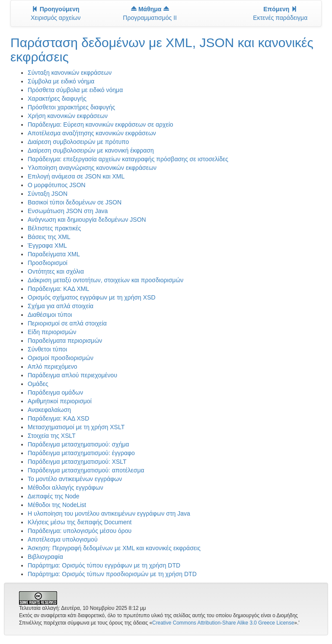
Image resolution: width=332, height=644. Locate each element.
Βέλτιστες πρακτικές (54, 228)
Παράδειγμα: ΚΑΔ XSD (58, 418)
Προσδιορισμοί (48, 263)
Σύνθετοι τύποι (47, 349)
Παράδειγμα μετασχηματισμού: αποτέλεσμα (86, 470)
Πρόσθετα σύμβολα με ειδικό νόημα (75, 90)
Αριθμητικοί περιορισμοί (60, 401)
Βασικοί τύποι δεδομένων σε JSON (75, 202)
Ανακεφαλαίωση (49, 410)
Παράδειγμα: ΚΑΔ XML (58, 289)
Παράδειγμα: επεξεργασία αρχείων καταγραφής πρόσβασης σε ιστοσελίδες (128, 159)
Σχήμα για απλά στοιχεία (61, 306)
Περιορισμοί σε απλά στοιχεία (67, 323)
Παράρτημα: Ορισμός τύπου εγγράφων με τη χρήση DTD (104, 565)
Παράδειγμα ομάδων (55, 392)
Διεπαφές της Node (54, 496)
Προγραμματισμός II (150, 13)
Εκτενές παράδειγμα (280, 13)
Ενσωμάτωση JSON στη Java (68, 211)
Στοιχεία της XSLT (52, 436)
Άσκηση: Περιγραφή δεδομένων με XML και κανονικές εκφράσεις (114, 548)
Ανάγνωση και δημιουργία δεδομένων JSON (87, 220)
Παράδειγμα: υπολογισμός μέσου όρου (80, 531)
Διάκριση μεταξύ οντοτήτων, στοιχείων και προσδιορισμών (105, 280)
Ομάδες (38, 384)
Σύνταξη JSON (48, 194)
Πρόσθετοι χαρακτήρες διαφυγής (71, 107)
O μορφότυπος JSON (57, 185)
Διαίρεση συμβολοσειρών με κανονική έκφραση (91, 150)
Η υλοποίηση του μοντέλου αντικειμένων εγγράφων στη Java (109, 513)
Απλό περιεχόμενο (53, 367)
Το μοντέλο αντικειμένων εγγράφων (75, 479)
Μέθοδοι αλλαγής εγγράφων (65, 488)
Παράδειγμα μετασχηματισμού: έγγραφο (81, 453)
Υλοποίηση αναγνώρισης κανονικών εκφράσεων (92, 168)
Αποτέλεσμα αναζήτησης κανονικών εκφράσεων (92, 133)
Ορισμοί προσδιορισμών (61, 358)
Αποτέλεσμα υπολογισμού (63, 539)
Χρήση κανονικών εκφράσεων (68, 116)
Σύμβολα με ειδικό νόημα (61, 81)
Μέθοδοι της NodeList (57, 505)
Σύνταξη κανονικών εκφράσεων (70, 73)
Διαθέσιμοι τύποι (50, 315)
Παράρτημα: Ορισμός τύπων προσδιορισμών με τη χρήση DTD (112, 574)
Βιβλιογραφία (45, 557)
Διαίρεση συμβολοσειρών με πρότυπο (78, 142)
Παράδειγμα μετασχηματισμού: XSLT (77, 462)
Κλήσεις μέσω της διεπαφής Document (80, 522)
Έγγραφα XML (47, 245)
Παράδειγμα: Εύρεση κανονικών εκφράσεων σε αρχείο (101, 124)
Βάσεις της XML (49, 237)
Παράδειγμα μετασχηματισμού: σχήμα (78, 444)
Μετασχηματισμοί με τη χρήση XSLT (76, 427)
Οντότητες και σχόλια (56, 271)
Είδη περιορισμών (52, 332)
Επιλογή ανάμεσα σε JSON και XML (76, 176)
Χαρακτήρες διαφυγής (57, 99)
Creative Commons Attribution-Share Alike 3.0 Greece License (223, 623)
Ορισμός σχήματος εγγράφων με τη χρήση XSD (92, 297)
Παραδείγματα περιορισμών (65, 341)
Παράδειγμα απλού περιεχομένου (72, 375)
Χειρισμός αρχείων (56, 13)
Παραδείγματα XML (54, 254)
